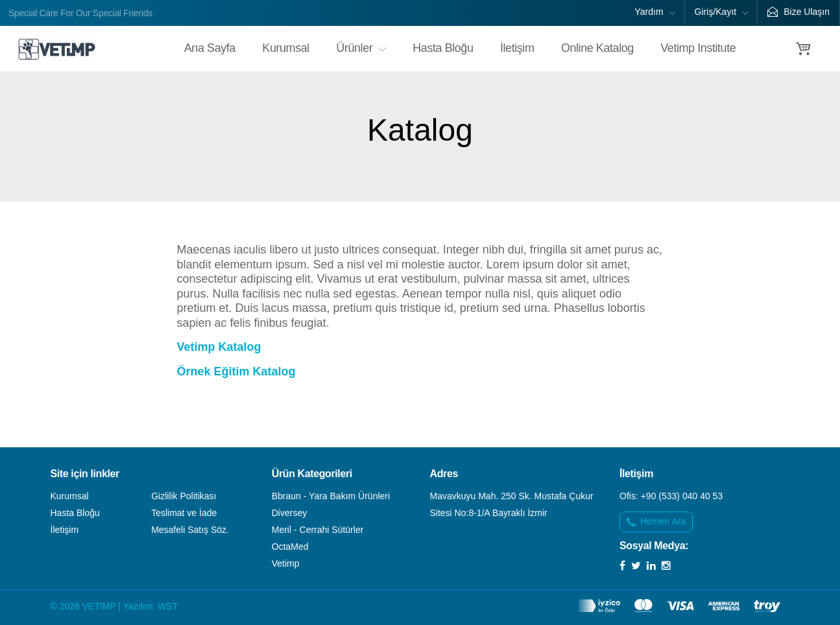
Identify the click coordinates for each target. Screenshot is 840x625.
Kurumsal (286, 48)
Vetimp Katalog (219, 347)
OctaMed (290, 547)
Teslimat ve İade (184, 513)
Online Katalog (597, 48)
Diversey (289, 513)
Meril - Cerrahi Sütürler (318, 530)
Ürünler (361, 48)
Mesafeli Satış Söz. (190, 530)
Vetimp (286, 563)
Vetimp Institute (698, 48)
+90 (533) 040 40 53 (682, 496)
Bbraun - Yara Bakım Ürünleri (331, 496)
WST (168, 606)
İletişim (517, 48)
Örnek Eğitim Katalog (236, 371)
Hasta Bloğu (443, 48)
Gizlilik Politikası (184, 496)
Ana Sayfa (210, 48)
